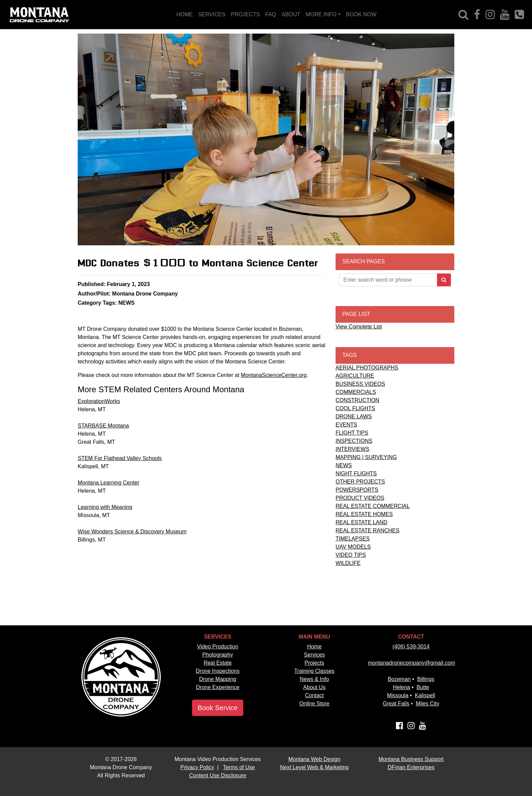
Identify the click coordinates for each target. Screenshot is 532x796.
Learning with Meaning (105, 507)
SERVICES (212, 14)
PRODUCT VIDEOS (360, 498)
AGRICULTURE (355, 376)
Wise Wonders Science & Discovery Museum (132, 532)
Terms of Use (239, 767)
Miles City (427, 704)
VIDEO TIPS (351, 555)
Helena (402, 687)
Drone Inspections (218, 671)
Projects (315, 663)
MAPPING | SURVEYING (366, 457)
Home (314, 647)
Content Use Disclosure (217, 775)
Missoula (398, 695)
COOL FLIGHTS (355, 408)
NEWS (344, 465)
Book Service (218, 708)
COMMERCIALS (356, 392)
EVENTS (346, 425)
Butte (423, 687)
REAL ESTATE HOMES (364, 514)
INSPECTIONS (354, 441)
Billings (426, 679)
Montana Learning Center (108, 483)
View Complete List (359, 327)
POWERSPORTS (357, 490)
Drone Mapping (218, 679)
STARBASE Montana (103, 426)
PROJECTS (245, 14)
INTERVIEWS (352, 449)
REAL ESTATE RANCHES (367, 530)
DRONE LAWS (354, 416)
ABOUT (291, 14)
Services (314, 655)
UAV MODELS (353, 547)
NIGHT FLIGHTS (356, 473)
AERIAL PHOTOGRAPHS (367, 368)
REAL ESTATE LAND (362, 522)
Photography (218, 655)
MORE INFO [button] (321, 14)
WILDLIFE (348, 563)
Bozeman (399, 679)
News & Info (314, 679)
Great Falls (396, 704)
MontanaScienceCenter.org (274, 375)
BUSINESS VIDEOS (360, 384)
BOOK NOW (361, 14)
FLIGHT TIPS (352, 433)
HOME (185, 14)
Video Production (218, 647)
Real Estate (218, 663)
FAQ (271, 14)
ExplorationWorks (99, 401)
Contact (314, 695)
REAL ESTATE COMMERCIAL (373, 506)
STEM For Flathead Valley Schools (120, 458)
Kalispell (425, 695)
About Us (315, 687)
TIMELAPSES (353, 539)
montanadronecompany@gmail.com (411, 663)
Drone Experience (217, 687)
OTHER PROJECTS (360, 482)
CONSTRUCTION (357, 400)
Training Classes (314, 671)
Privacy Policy (197, 767)
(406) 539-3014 (411, 647)
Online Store (314, 704)
